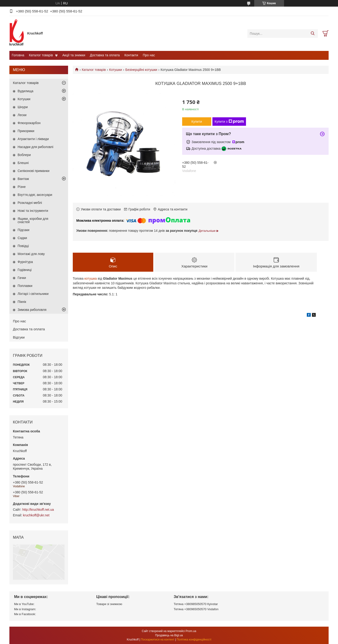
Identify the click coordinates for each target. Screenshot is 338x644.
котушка (91, 278)
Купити (197, 122)
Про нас (149, 55)
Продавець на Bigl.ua (169, 635)
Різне (22, 187)
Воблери (24, 155)
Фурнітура (25, 262)
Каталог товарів (41, 55)
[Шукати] (313, 34)
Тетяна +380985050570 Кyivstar (196, 604)
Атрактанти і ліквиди (33, 139)
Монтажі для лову (31, 254)
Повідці (23, 246)
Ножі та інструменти (33, 211)
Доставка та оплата (105, 55)
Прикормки (26, 131)
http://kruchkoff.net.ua (38, 510)
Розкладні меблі (30, 203)
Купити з (229, 122)
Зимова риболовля (32, 310)
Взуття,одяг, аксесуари (35, 195)
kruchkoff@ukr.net (36, 515)
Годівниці (25, 270)
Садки (22, 238)
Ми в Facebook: (25, 614)
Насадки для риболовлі (35, 147)
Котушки (115, 70)
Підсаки (23, 230)
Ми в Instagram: (25, 609)
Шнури (23, 107)
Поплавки (25, 286)
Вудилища (25, 91)
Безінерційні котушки (141, 70)
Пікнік (22, 302)
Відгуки (19, 337)
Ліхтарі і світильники (33, 294)
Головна (18, 55)
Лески (22, 115)
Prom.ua (191, 631)
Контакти (131, 55)
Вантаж (23, 179)
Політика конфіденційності (194, 640)
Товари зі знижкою (109, 604)
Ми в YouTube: (24, 604)
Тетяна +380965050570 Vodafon (196, 609)
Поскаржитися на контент (157, 640)
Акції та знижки (74, 55)
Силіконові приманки (34, 171)
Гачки (22, 278)
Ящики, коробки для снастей (33, 220)
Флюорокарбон (29, 123)
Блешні (23, 163)
